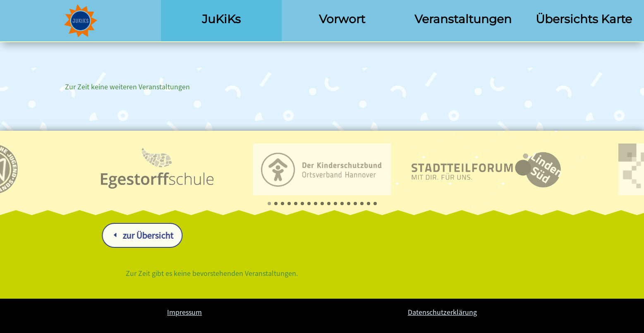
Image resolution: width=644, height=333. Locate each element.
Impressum (184, 312)
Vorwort (342, 19)
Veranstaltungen (463, 19)
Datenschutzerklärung (442, 312)
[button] (269, 204)
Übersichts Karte (584, 19)
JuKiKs (221, 19)
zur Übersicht (229, 235)
